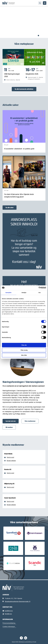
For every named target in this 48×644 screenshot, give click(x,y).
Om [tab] (40, 293)
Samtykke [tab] (8, 293)
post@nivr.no (8, 611)
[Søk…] (40, 3)
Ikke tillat (24, 355)
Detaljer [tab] (24, 293)
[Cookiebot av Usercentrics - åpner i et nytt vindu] (39, 288)
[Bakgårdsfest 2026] (35, 74)
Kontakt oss (8, 614)
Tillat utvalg (24, 350)
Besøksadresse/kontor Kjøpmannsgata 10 (18, 601)
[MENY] (45, 3)
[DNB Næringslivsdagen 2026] (13, 74)
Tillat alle (24, 345)
